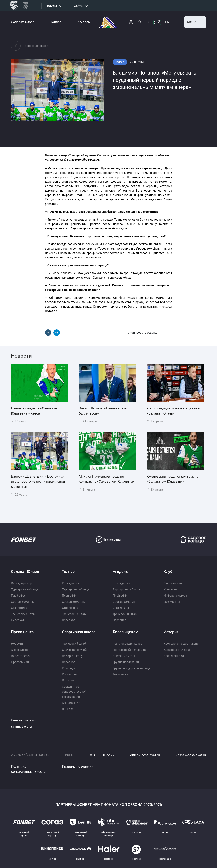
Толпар (56, 22)
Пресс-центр (22, 632)
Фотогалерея (20, 650)
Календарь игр (21, 583)
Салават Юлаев (23, 22)
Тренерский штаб (23, 614)
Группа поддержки (126, 662)
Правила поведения (78, 766)
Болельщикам (126, 632)
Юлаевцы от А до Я (177, 650)
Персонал (18, 620)
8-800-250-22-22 (102, 755)
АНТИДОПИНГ (72, 703)
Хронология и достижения (182, 644)
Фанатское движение (127, 644)
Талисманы (121, 674)
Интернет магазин (24, 720)
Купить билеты (22, 727)
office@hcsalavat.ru (145, 755)
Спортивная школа (79, 632)
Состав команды (23, 602)
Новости (17, 644)
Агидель (84, 22)
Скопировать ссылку (143, 333)
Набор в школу (72, 656)
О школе (68, 709)
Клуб (168, 572)
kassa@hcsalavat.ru (191, 755)
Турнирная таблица (25, 589)
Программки (20, 662)
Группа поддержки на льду (131, 668)
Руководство (173, 583)
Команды (68, 668)
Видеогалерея (21, 656)
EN (167, 22)
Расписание (70, 674)
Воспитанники (174, 656)
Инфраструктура (175, 596)
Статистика (19, 608)
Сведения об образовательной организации (74, 692)
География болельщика (129, 650)
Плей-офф (18, 596)
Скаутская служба (75, 650)
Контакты (171, 589)
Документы (172, 602)
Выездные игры (124, 656)
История (68, 680)
